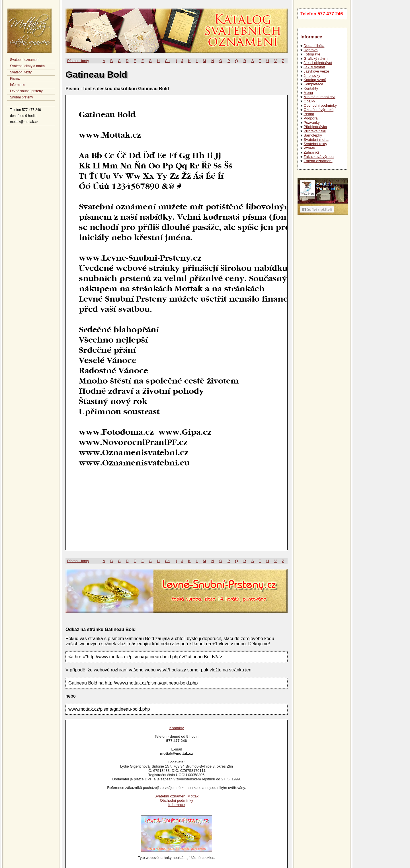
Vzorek (309, 148)
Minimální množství (319, 97)
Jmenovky (312, 76)
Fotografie (312, 54)
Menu (308, 93)
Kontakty (311, 88)
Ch (167, 61)
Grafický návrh (315, 58)
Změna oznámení (318, 161)
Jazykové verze (316, 71)
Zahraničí (311, 152)
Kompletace (313, 84)
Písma (15, 79)
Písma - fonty (78, 61)
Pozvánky (311, 122)
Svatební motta (316, 140)
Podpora (310, 118)
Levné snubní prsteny (26, 91)
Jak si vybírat (314, 67)
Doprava (310, 50)
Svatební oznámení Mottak (177, 796)
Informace (18, 85)
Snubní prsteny (21, 97)
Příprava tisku (315, 131)
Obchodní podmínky (320, 105)
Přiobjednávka (315, 127)
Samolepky (313, 135)
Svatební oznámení (25, 60)
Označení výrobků (318, 110)
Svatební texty (21, 72)
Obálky (309, 101)
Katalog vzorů (315, 80)
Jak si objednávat (318, 63)
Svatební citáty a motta (27, 66)
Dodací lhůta (314, 46)
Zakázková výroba (319, 157)
